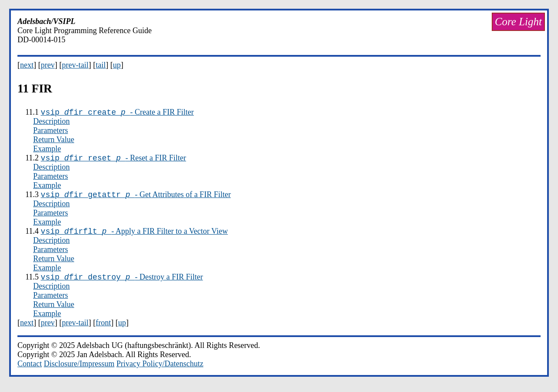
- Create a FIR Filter (117, 113)
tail (100, 65)
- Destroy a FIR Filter (122, 283)
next (27, 65)
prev (48, 65)
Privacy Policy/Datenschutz (160, 370)
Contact (30, 370)
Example (47, 150)
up (117, 65)
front (103, 329)
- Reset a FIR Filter (113, 160)
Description (51, 123)
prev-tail (75, 65)
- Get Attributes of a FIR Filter (136, 198)
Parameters (51, 132)
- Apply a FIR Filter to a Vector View (134, 236)
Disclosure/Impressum (79, 370)
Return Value (54, 141)
